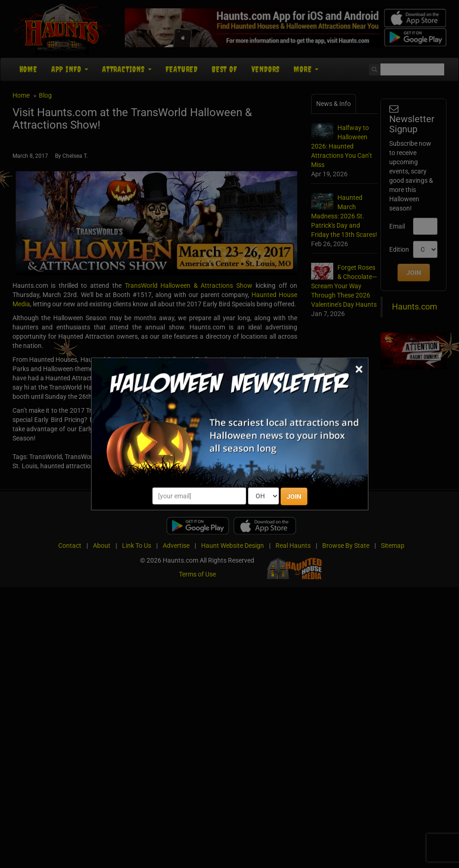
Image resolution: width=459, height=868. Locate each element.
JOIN (294, 496)
